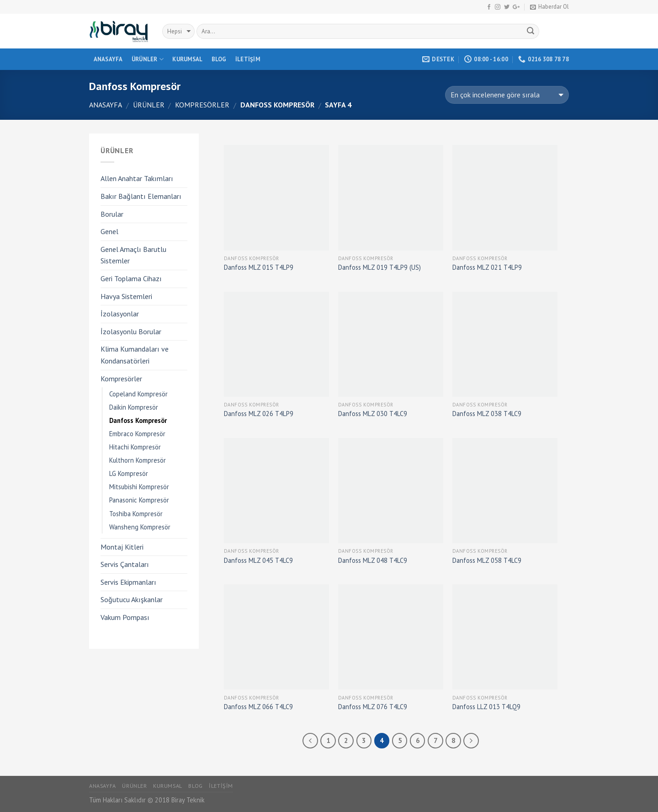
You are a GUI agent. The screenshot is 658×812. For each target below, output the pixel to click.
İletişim (248, 59)
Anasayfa (108, 59)
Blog (219, 59)
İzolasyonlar (120, 314)
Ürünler (148, 59)
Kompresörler (202, 105)
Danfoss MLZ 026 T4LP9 (259, 414)
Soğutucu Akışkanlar (132, 599)
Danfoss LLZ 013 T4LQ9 (486, 707)
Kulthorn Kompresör (138, 460)
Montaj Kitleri (122, 547)
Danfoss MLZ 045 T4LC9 (258, 561)
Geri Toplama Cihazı (131, 278)
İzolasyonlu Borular (131, 331)
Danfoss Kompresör (138, 420)
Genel (109, 231)
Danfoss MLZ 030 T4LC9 (373, 414)
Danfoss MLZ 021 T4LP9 (487, 267)
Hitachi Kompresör (135, 447)
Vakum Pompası (125, 617)
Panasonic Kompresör (139, 500)
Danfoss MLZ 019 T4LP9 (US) (379, 267)
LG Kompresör (129, 473)
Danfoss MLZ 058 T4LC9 (487, 561)
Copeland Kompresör (138, 394)
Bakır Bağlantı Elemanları (141, 196)
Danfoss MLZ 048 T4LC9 (373, 561)
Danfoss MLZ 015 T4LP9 (259, 267)
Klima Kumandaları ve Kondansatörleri (135, 355)
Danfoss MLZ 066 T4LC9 (258, 707)
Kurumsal (187, 59)
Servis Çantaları (125, 564)
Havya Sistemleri (126, 296)
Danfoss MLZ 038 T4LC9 (487, 414)
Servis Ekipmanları (128, 582)
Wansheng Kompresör (140, 527)
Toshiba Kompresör (136, 514)
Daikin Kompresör (134, 407)
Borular (112, 214)
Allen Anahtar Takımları (137, 178)
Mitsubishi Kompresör (139, 487)
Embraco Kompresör (137, 434)
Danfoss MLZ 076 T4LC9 (373, 707)
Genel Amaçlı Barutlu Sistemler (133, 255)
